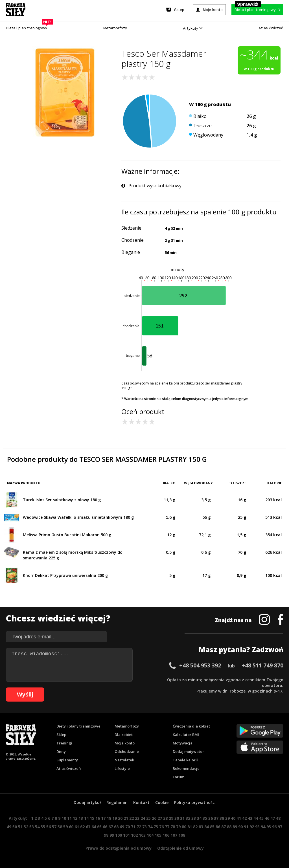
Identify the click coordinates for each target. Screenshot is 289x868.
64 (94, 827)
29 (171, 818)
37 (216, 818)
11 (69, 818)
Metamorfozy (115, 28)
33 (194, 818)
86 (218, 827)
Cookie (162, 802)
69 (122, 827)
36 (211, 818)
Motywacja (183, 743)
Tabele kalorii (185, 760)
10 (64, 818)
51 (20, 827)
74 (150, 827)
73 (144, 827)
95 (269, 827)
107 (174, 835)
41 (239, 818)
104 (150, 835)
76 (161, 827)
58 (60, 827)
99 (112, 835)
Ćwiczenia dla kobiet (191, 726)
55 (43, 827)
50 (15, 827)
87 (224, 827)
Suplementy (67, 760)
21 (126, 818)
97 (280, 827)
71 (133, 827)
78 (173, 827)
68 (116, 827)
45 (261, 818)
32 (188, 818)
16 (98, 818)
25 (148, 818)
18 (109, 818)
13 (81, 818)
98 (106, 835)
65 (99, 827)
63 (88, 827)
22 (132, 818)
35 (205, 818)
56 (49, 827)
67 (111, 827)
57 (54, 827)
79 (178, 827)
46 (267, 818)
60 (71, 827)
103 (142, 835)
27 (160, 818)
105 (158, 835)
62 (82, 827)
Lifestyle (122, 768)
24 (143, 818)
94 (263, 827)
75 (156, 827)
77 (167, 827)
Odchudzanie (127, 751)
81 (190, 827)
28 (165, 818)
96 (274, 827)
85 (212, 827)
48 (278, 818)
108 (182, 835)
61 (77, 827)
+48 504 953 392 (200, 665)
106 (166, 835)
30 (177, 818)
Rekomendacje (186, 768)
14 (86, 818)
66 (105, 827)
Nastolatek (124, 760)
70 (128, 827)
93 (257, 827)
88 (229, 827)
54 (37, 827)
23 (137, 818)
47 (273, 818)
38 (222, 818)
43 (250, 818)
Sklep (61, 735)
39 (227, 818)
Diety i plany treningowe (78, 726)
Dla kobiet (124, 735)
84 (207, 827)
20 (120, 818)
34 (199, 818)
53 (32, 827)
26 (154, 818)
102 (134, 835)
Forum (179, 777)
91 (246, 827)
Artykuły (193, 28)
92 (252, 827)
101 (126, 835)
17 (103, 818)
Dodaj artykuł (87, 802)
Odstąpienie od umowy (180, 848)
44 (256, 818)
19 (115, 818)
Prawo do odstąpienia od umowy (119, 848)
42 (244, 818)
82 (195, 827)
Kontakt (141, 802)
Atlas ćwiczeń (271, 28)
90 (240, 827)
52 (26, 827)
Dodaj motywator (188, 751)
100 (119, 835)
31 (182, 818)
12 (75, 818)
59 (65, 827)
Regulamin (117, 802)
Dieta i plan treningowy (28, 27)
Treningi (64, 743)
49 (9, 827)
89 (235, 827)
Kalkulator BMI (186, 735)
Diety (61, 751)
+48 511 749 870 (262, 665)
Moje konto (125, 743)
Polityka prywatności (195, 802)
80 (184, 827)
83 (201, 827)
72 (139, 827)
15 (92, 818)
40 (233, 818)
